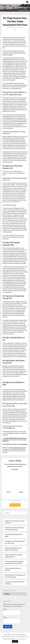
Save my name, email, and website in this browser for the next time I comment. (16, 500)
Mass (10, 428)
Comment (15, 469)
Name (9, 492)
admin (15, 29)
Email (21, 492)
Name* (12, 612)
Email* (12, 620)
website (11, 433)
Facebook (7, 594)
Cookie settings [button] (21, 639)
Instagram (24, 444)
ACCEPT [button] (15, 641)
